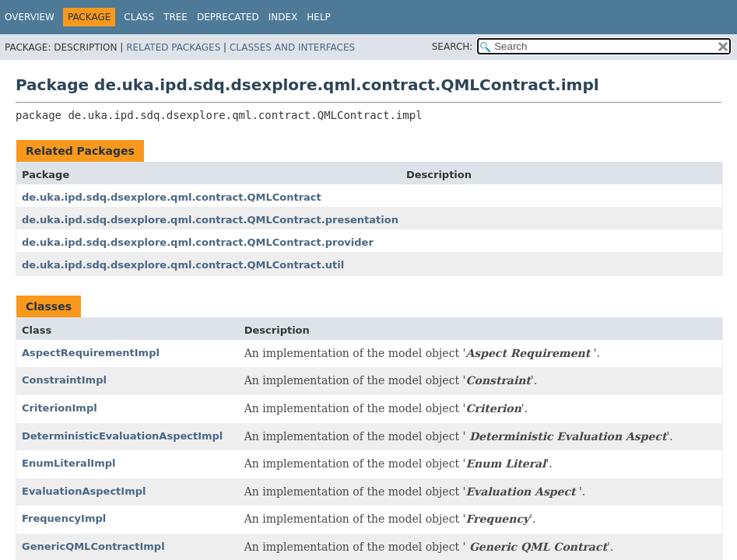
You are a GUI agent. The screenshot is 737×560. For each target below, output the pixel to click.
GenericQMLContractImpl (93, 546)
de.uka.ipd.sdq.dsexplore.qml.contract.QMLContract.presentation (210, 220)
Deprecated (228, 17)
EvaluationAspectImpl (84, 491)
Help (319, 17)
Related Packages (173, 47)
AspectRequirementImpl (91, 353)
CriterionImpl (60, 408)
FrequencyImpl (64, 518)
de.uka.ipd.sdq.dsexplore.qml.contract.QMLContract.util (183, 265)
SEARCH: (453, 47)
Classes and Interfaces (292, 47)
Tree (175, 17)
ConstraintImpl (64, 380)
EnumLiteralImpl (69, 463)
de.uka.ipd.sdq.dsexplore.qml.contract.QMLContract (172, 197)
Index (283, 17)
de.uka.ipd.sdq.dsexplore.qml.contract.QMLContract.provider (198, 242)
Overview (30, 17)
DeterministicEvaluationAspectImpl (122, 436)
